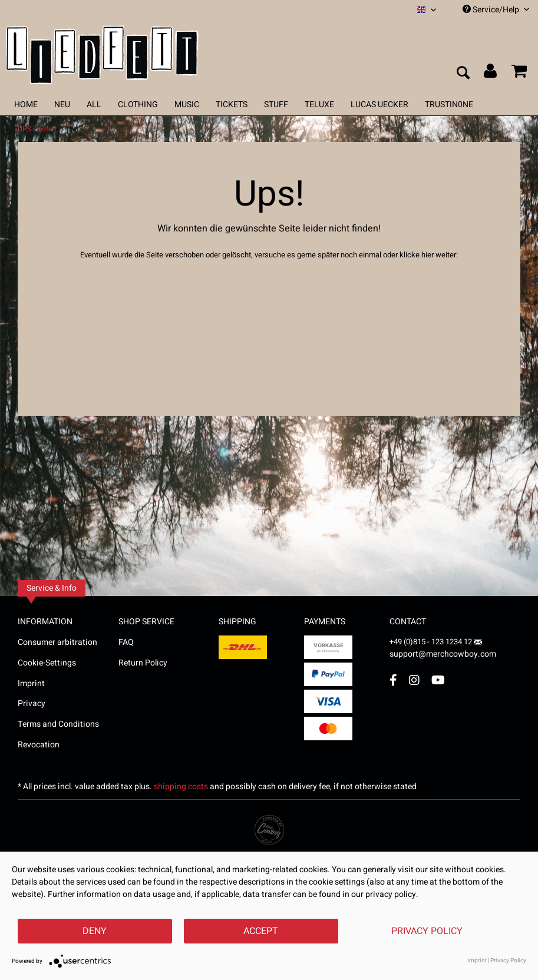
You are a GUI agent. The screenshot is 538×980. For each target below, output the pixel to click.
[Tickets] (232, 105)
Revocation (39, 745)
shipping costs (181, 787)
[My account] (491, 74)
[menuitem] (427, 10)
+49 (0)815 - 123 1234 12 (432, 642)
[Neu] (62, 105)
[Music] (187, 105)
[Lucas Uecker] (379, 105)
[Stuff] (276, 105)
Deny (95, 931)
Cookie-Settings (47, 663)
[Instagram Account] (414, 680)
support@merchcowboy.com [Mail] (443, 650)
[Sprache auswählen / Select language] (427, 10)
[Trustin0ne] (449, 105)
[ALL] (94, 105)
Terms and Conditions (58, 724)
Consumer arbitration (57, 642)
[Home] (26, 105)
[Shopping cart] (519, 74)
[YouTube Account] (438, 680)
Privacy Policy (427, 931)
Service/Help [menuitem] (496, 10)
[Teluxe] (319, 105)
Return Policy (143, 663)
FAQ (126, 642)
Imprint (31, 683)
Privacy (32, 703)
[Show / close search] (463, 74)
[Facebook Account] (393, 680)
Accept (261, 931)
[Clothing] (138, 105)
